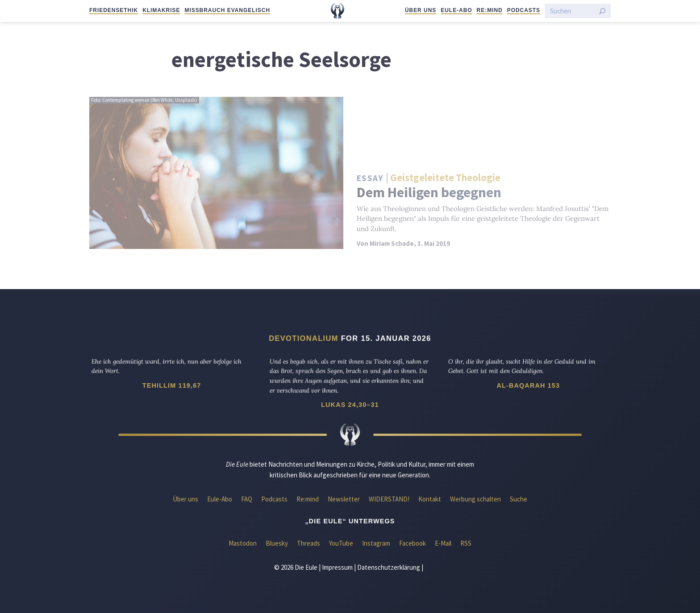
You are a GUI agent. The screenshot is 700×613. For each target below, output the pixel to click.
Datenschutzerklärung (389, 567)
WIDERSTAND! (389, 499)
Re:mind (490, 10)
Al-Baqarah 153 (528, 385)
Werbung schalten (475, 499)
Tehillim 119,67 (172, 385)
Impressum (337, 567)
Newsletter (344, 499)
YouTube (341, 543)
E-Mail (443, 543)
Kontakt (430, 499)
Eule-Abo (456, 10)
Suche (519, 499)
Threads (308, 543)
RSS (466, 543)
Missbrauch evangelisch (227, 10)
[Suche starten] (602, 11)
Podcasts (524, 10)
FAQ (247, 499)
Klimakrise (161, 10)
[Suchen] (572, 11)
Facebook (412, 543)
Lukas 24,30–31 (350, 405)
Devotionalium (304, 338)
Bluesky (277, 543)
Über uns (421, 10)
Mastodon (243, 543)
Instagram (376, 543)
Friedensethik (114, 10)
